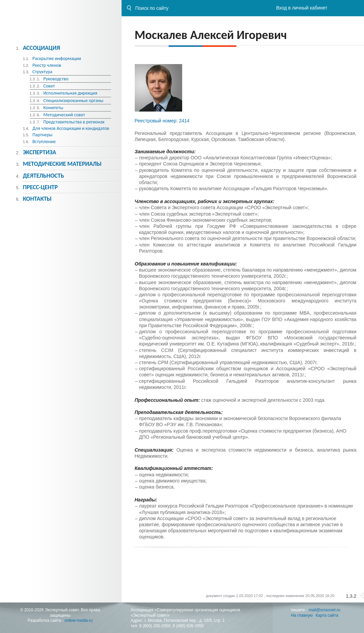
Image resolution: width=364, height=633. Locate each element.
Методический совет (64, 115)
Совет (49, 86)
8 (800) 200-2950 (155, 626)
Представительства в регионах (74, 122)
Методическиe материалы (62, 164)
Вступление (44, 142)
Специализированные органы (73, 101)
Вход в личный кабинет (302, 8)
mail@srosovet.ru (324, 610)
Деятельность (43, 176)
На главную (302, 615)
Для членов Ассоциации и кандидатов (71, 128)
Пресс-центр (40, 187)
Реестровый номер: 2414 (162, 121)
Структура (42, 72)
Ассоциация (41, 48)
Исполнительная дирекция (70, 93)
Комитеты (53, 108)
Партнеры (42, 135)
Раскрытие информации (57, 58)
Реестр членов (47, 65)
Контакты (37, 199)
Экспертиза (39, 152)
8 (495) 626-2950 (188, 626)
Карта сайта (327, 615)
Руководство (56, 79)
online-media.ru (79, 620)
